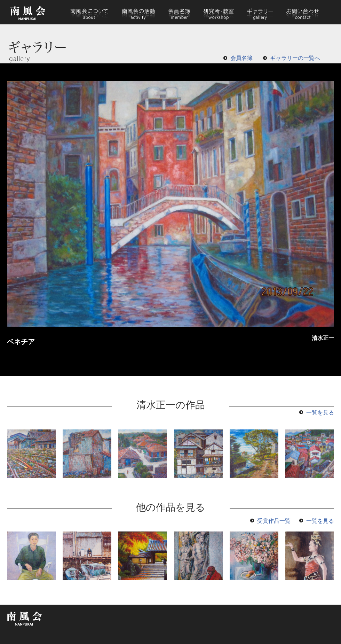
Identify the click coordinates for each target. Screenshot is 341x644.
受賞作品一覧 (274, 521)
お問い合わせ (302, 12)
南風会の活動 (138, 12)
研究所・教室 (219, 12)
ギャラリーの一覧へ (295, 58)
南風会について (89, 12)
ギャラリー (260, 12)
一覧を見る (320, 413)
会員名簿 (179, 12)
